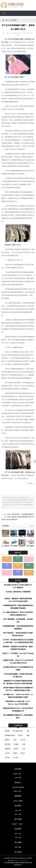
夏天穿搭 (8, 744)
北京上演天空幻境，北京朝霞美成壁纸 (20, 514)
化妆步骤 (15, 787)
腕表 (20, 847)
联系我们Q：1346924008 (21, 860)
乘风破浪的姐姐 (10, 735)
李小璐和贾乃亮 (18, 731)
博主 (20, 774)
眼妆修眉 (21, 787)
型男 (16, 847)
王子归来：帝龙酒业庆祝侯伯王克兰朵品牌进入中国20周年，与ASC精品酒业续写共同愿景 (18, 642)
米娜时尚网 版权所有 (21, 863)
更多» (32, 526)
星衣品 (16, 801)
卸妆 (20, 791)
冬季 (20, 838)
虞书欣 (16, 749)
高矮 (7, 571)
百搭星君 (18, 829)
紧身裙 (7, 731)
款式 (18, 558)
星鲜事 (21, 801)
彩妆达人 (18, 782)
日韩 (16, 838)
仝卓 (24, 749)
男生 (16, 834)
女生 (20, 834)
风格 (18, 565)
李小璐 (23, 740)
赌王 (28, 731)
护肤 (16, 810)
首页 (7, 20)
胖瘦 (29, 571)
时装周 (16, 774)
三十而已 (15, 758)
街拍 (16, 778)
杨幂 (28, 735)
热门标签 (18, 852)
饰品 (7, 558)
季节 (29, 558)
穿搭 (15, 740)
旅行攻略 (18, 819)
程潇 (24, 744)
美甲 (16, 814)
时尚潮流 (14, 20)
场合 (7, 565)
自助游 (21, 824)
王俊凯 (15, 753)
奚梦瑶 (7, 740)
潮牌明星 (18, 796)
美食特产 (15, 824)
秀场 (20, 778)
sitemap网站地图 (9, 863)
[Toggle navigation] (4, 13)
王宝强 (7, 753)
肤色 (29, 565)
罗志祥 (23, 753)
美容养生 (18, 806)
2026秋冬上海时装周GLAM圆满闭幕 (18, 592)
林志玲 (20, 735)
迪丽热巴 (8, 749)
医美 (20, 814)
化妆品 (16, 791)
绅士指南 (18, 842)
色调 (18, 571)
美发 (20, 810)
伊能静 (16, 744)
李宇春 (7, 758)
